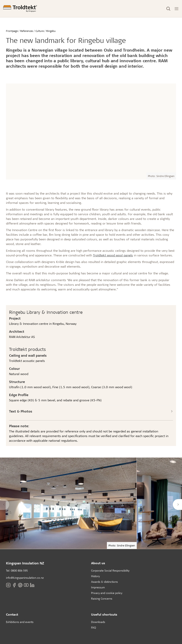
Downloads (98, 622)
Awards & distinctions (104, 582)
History (95, 576)
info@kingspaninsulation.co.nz (25, 578)
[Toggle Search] (168, 9)
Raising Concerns (102, 598)
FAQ (94, 627)
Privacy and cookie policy (107, 593)
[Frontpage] (20, 9)
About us (98, 563)
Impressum (98, 587)
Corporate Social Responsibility (110, 570)
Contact (12, 614)
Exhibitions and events (20, 622)
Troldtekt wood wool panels (113, 255)
